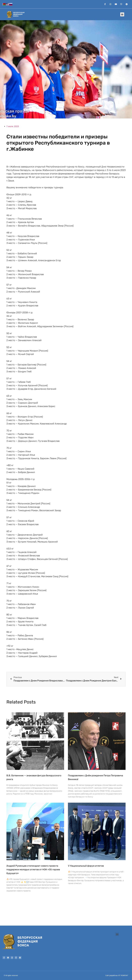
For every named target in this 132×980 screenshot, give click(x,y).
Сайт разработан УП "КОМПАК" (117, 975)
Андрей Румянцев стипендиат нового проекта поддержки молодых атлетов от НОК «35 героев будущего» (33, 870)
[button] (122, 14)
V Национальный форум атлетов (86, 866)
